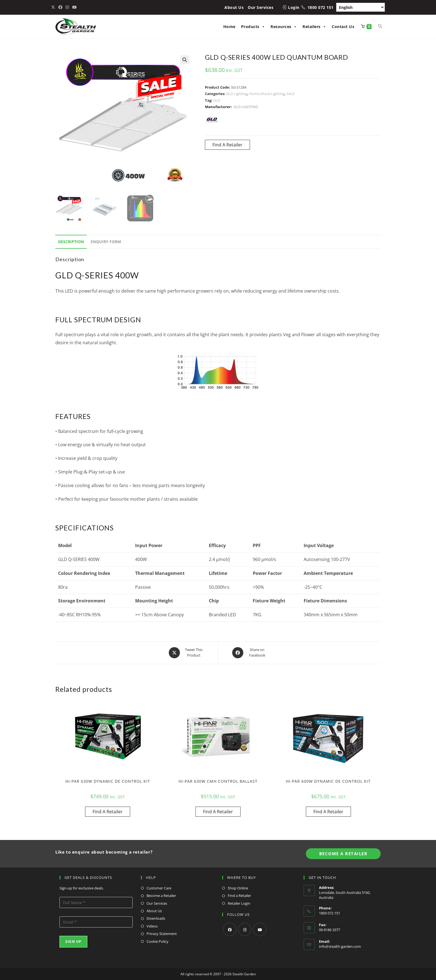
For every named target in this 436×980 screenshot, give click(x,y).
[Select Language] (361, 7)
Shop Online (238, 888)
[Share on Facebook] (250, 653)
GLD (217, 100)
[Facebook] (230, 929)
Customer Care (159, 888)
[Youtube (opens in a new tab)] (75, 7)
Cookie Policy (158, 941)
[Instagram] (245, 929)
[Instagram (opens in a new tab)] (67, 7)
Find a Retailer (239, 896)
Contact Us (343, 27)
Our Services (261, 7)
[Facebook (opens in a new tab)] (60, 7)
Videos (152, 926)
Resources (284, 27)
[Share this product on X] (186, 653)
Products (253, 27)
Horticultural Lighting (267, 94)
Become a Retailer (161, 896)
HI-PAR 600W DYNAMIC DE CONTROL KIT (328, 781)
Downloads (156, 918)
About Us (234, 7)
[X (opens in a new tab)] (54, 7)
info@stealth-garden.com (340, 946)
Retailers (314, 27)
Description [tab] (71, 242)
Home (229, 27)
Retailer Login (239, 903)
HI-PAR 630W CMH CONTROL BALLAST (218, 781)
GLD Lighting (237, 94)
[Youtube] (260, 929)
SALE (290, 94)
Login (294, 7)
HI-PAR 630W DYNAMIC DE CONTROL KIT (108, 781)
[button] (185, 60)
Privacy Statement (162, 934)
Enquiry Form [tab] (106, 242)
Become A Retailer (343, 854)
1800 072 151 (321, 7)
